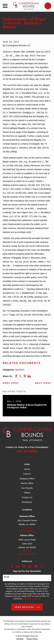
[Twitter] (42, 566)
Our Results (27, 488)
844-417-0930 (27, 451)
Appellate (20, 369)
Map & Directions (27, 531)
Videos (27, 493)
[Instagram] (24, 566)
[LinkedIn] (18, 566)
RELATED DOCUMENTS (22, 363)
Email (6, 577)
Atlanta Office (27, 483)
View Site (27, 528)
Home (27, 469)
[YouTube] (36, 566)
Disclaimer (27, 502)
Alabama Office (27, 479)
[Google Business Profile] (30, 566)
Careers (27, 474)
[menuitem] (20, 639)
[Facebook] (12, 566)
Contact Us (27, 497)
